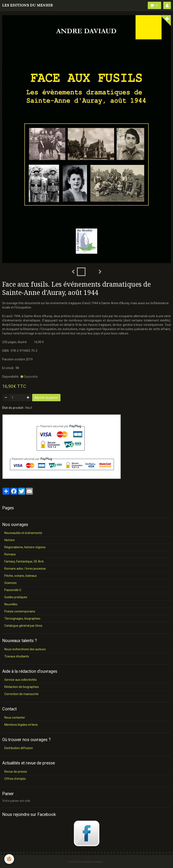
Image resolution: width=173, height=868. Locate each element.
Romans (10, 554)
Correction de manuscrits (21, 694)
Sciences (10, 583)
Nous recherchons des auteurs (25, 649)
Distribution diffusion (19, 748)
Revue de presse (16, 772)
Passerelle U (13, 590)
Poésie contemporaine (20, 611)
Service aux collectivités (21, 680)
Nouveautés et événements (23, 533)
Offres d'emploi (15, 779)
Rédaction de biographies (22, 687)
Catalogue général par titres (23, 626)
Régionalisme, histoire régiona (25, 547)
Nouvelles (11, 604)
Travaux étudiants (17, 656)
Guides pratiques (16, 597)
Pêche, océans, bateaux (21, 576)
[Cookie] (9, 859)
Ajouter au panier (46, 398)
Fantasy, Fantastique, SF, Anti (24, 561)
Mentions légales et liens (21, 725)
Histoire (10, 540)
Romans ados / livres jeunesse (25, 569)
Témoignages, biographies (22, 619)
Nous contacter (15, 718)
